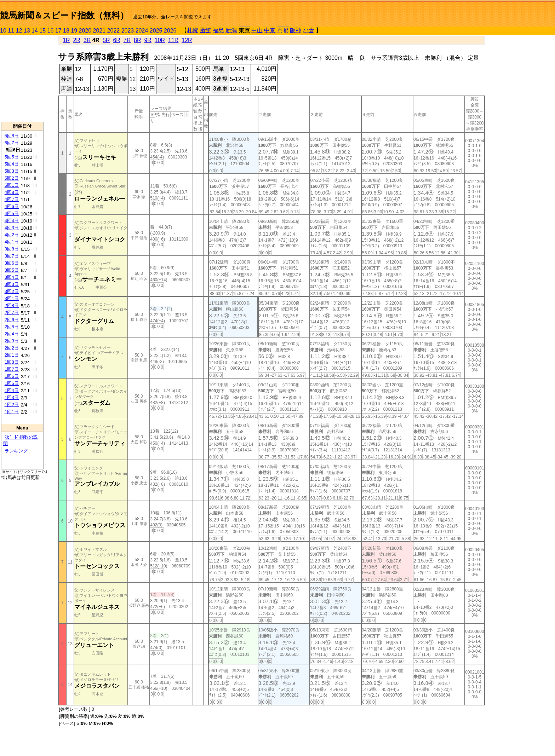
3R (87, 40)
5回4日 (12, 164)
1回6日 (12, 376)
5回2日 (12, 178)
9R (148, 40)
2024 (142, 31)
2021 (99, 31)
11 (11, 31)
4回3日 (12, 228)
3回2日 (12, 291)
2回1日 (12, 355)
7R (127, 40)
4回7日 (12, 199)
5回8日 (12, 136)
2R (76, 40)
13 (27, 31)
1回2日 (12, 405)
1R (66, 40)
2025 (156, 31)
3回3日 (12, 284)
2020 (85, 31)
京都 (283, 31)
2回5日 (12, 327)
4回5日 (12, 213)
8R (137, 40)
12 (19, 31)
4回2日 (12, 235)
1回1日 (12, 412)
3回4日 (12, 277)
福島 (218, 30)
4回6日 (12, 206)
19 (74, 31)
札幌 (193, 30)
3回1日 (12, 298)
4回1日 (12, 242)
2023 (128, 31)
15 (42, 31)
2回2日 (12, 348)
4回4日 (12, 221)
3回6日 (12, 263)
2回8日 (12, 305)
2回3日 (12, 341)
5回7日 (12, 143)
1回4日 (12, 390)
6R (116, 40)
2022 (114, 31)
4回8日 (12, 192)
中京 (270, 30)
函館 (205, 30)
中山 (257, 30)
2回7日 (12, 313)
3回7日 (12, 256)
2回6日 (12, 320)
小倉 (309, 30)
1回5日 (12, 383)
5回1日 (12, 185)
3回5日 (12, 270)
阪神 (296, 30)
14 (35, 31)
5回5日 (12, 157)
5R (106, 40)
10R (160, 40)
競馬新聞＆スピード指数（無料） (64, 15)
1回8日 (12, 362)
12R (187, 40)
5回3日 (12, 171)
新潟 (231, 30)
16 (51, 31)
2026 (170, 31)
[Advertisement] (22, 78)
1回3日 (12, 397)
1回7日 (12, 369)
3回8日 (12, 249)
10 (3, 31)
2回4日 (12, 334)
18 (66, 31)
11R (173, 40)
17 (58, 31)
